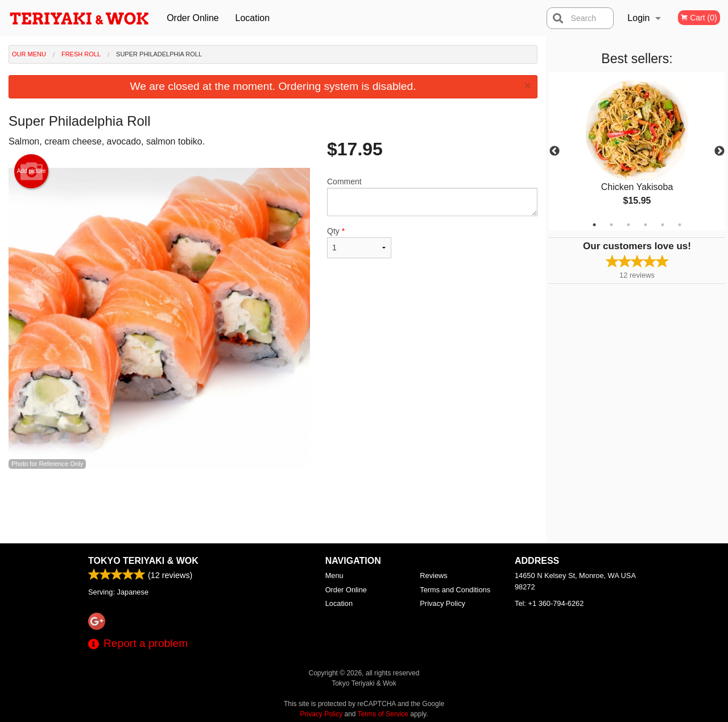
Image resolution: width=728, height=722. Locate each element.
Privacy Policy (442, 603)
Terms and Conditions (455, 590)
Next (719, 151)
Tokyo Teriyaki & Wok (143, 561)
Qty (359, 242)
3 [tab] (628, 225)
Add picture (32, 171)
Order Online (193, 18)
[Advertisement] (273, 506)
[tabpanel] (637, 151)
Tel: (549, 603)
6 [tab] (680, 225)
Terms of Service (383, 714)
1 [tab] (594, 225)
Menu (334, 575)
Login (638, 18)
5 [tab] (663, 225)
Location (253, 18)
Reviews (433, 575)
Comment (432, 197)
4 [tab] (646, 225)
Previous (555, 151)
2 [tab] (611, 225)
